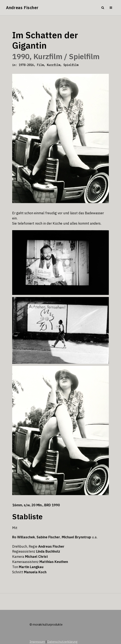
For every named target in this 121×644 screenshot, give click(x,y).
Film (40, 65)
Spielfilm (71, 65)
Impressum (37, 642)
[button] (7, 637)
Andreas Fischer (22, 8)
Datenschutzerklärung (62, 642)
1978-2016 (26, 65)
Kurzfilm (53, 65)
